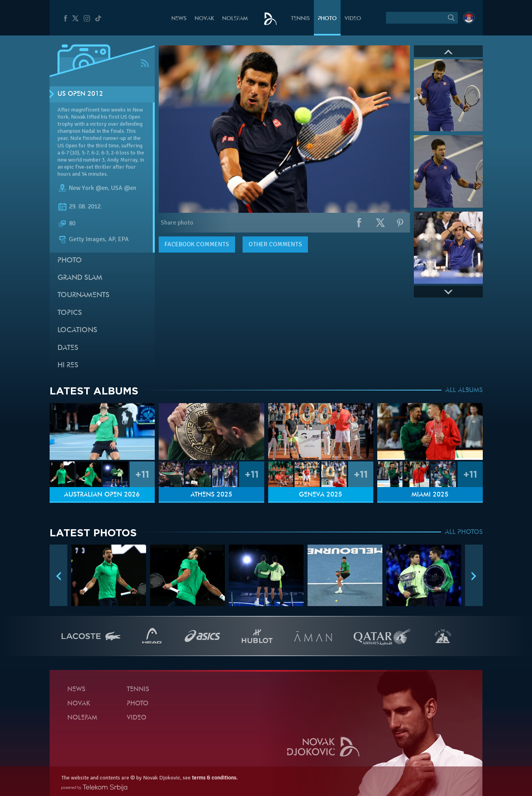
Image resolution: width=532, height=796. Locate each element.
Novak (204, 19)
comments (197, 244)
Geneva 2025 (321, 495)
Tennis (300, 19)
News (179, 19)
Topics (70, 313)
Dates (68, 348)
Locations (77, 330)
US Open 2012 (80, 94)
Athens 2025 (211, 495)
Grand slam (80, 278)
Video (353, 19)
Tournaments (83, 295)
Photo (327, 19)
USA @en (124, 188)
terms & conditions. (215, 778)
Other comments (275, 244)
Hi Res (68, 365)
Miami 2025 (430, 495)
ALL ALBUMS (464, 391)
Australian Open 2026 (102, 495)
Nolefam (235, 19)
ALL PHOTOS (464, 532)
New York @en (88, 188)
